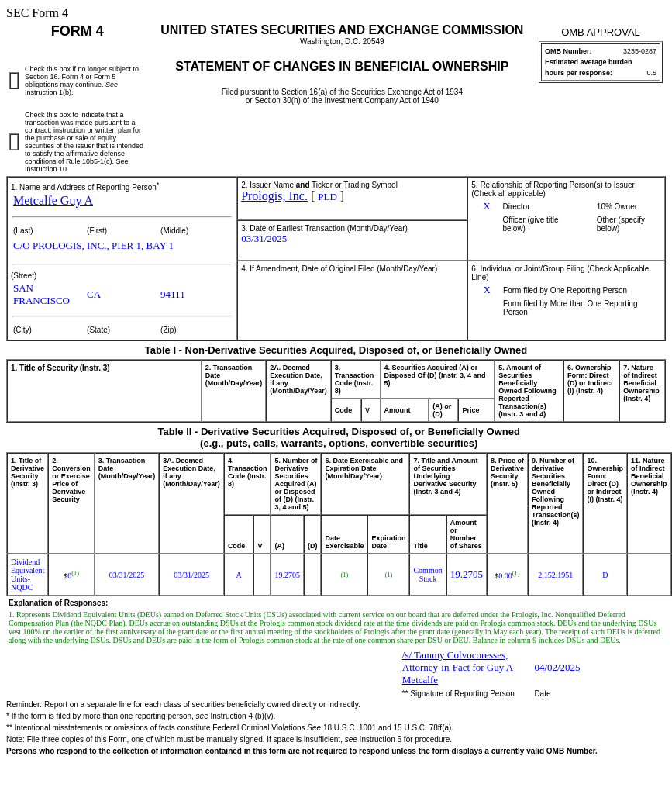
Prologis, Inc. (274, 196)
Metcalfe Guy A (53, 200)
